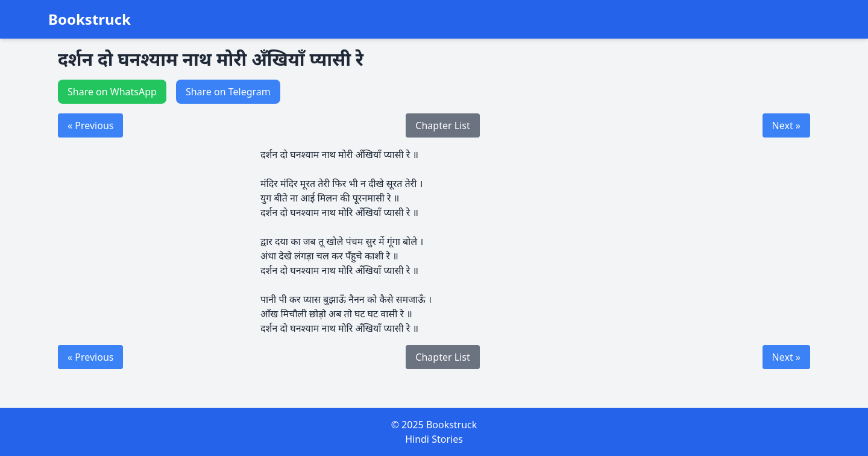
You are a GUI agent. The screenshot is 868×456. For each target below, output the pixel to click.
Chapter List (442, 125)
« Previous (90, 125)
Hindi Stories (434, 439)
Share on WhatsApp (112, 92)
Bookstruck (90, 19)
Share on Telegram (228, 92)
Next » (786, 125)
